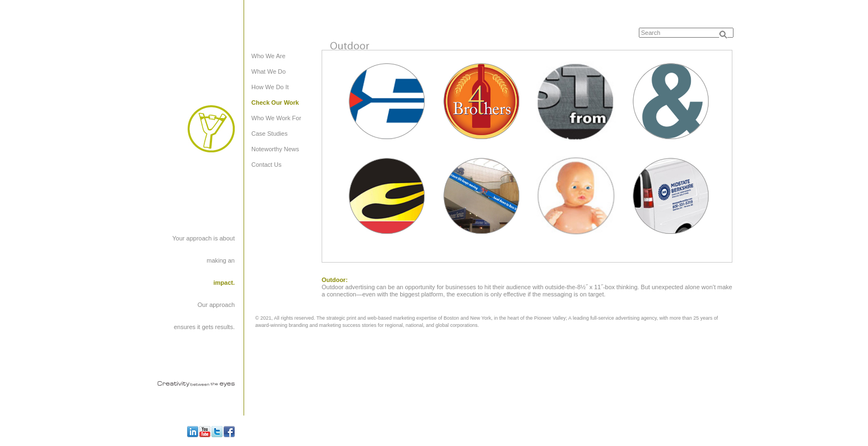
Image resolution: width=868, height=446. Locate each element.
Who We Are (268, 56)
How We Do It (270, 87)
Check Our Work (275, 102)
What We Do (268, 71)
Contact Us (266, 165)
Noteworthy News (275, 149)
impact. (224, 283)
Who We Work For (276, 118)
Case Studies (269, 134)
